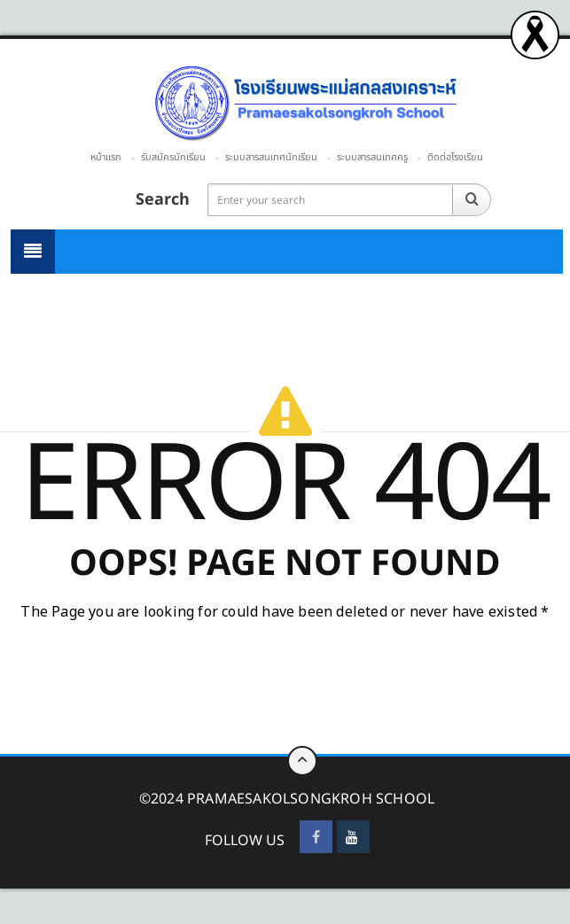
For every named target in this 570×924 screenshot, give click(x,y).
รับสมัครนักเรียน (173, 157)
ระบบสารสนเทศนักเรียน (271, 157)
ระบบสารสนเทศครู (372, 157)
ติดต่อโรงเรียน (455, 157)
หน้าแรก (106, 157)
